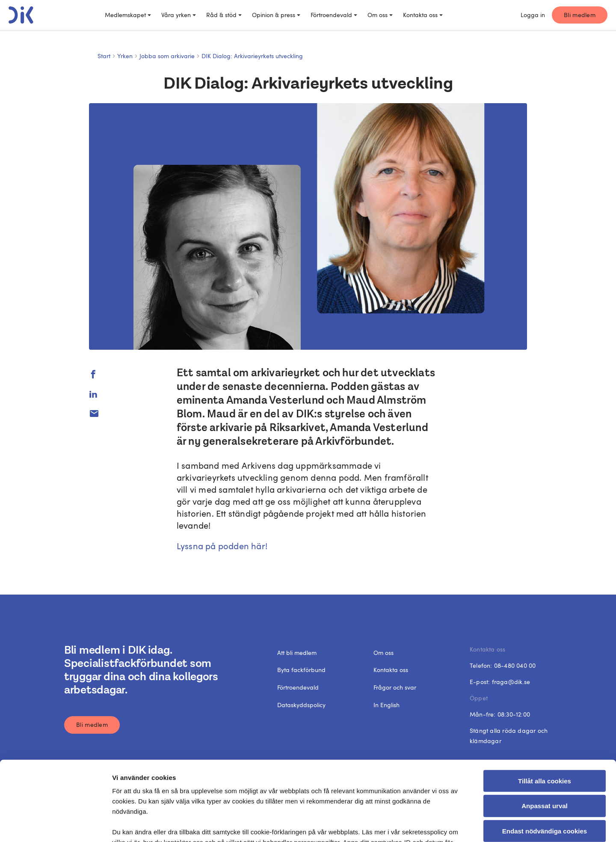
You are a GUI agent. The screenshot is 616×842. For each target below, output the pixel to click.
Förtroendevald (334, 15)
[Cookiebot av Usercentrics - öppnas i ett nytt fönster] (55, 825)
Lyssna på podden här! (222, 546)
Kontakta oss (423, 15)
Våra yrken (179, 15)
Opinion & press (276, 15)
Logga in (533, 15)
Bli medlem (580, 15)
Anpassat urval (545, 735)
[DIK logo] (21, 15)
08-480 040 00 (515, 665)
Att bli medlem (297, 653)
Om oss (380, 15)
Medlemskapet (128, 15)
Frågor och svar (395, 687)
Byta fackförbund (301, 670)
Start (104, 56)
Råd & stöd (224, 15)
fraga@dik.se (511, 682)
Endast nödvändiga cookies (545, 760)
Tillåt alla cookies (545, 710)
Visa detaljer (468, 825)
